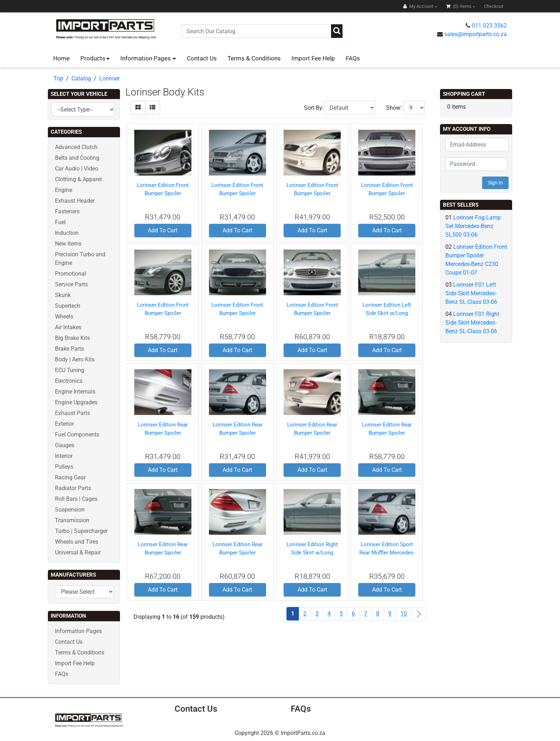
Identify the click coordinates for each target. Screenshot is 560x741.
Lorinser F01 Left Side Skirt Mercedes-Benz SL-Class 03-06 (471, 293)
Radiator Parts (73, 488)
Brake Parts (69, 349)
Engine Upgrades (76, 402)
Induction (67, 233)
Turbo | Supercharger (81, 531)
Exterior (64, 424)
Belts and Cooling (77, 158)
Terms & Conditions (254, 58)
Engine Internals (75, 392)
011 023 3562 (489, 26)
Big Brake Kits (72, 338)
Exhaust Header (75, 201)
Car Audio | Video (77, 169)
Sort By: (314, 108)
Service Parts (71, 284)
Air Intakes (68, 327)
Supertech (68, 306)
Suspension (70, 510)
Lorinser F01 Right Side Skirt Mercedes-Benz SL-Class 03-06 (472, 323)
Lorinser (109, 78)
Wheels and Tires (77, 542)
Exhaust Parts (72, 413)
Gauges (65, 445)
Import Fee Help (313, 58)
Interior (64, 456)
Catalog (81, 78)
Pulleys (64, 467)
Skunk (63, 295)
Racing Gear (70, 477)
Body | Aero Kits (75, 359)
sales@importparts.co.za (476, 34)
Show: (394, 108)
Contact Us (202, 58)
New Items (68, 244)
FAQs (353, 58)
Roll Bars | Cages (76, 499)
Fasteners (67, 211)
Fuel (60, 222)
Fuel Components (77, 434)
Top (58, 78)
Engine (64, 190)
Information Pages (146, 58)
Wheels (64, 317)
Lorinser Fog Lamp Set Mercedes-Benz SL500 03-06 (473, 226)
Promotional (71, 274)
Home (61, 58)
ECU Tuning (70, 370)
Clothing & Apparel (78, 179)
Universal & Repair (78, 552)
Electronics (69, 381)
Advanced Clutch (76, 147)
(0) (459, 6)
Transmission (72, 520)
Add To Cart (163, 230)
